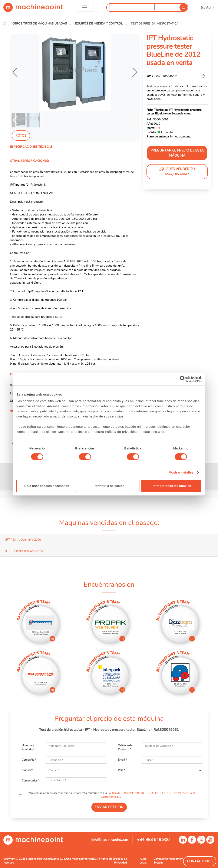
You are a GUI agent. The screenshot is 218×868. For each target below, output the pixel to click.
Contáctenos (200, 861)
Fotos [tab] (21, 136)
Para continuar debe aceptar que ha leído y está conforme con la (111, 795)
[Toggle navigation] (85, 7)
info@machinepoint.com (110, 840)
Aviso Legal (143, 861)
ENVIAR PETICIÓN (109, 807)
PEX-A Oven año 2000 (23, 540)
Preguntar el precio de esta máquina (177, 153)
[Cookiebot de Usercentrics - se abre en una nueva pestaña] (183, 379)
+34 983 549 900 (153, 840)
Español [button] (206, 7)
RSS (112, 859)
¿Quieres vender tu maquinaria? (177, 172)
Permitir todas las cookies (171, 486)
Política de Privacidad (120, 861)
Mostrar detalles (181, 472)
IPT (158, 128)
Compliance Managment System (168, 861)
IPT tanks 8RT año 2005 (24, 551)
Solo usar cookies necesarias (47, 486)
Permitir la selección (109, 486)
